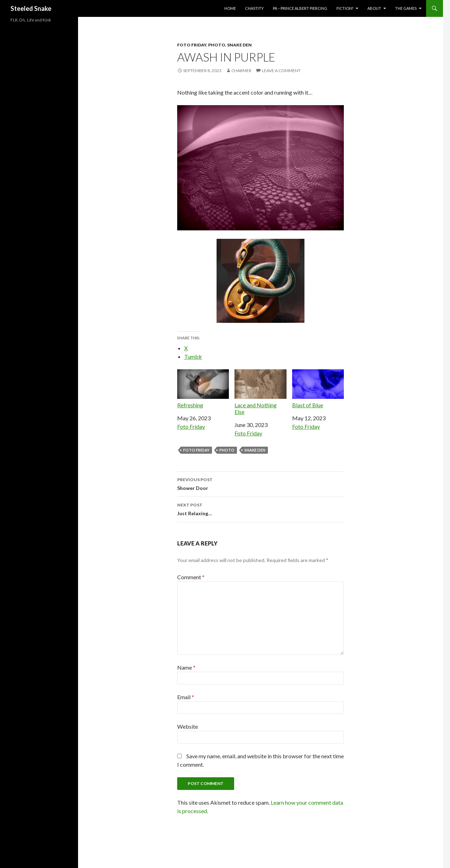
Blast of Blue (318, 389)
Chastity (254, 8)
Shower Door (261, 483)
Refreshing (203, 389)
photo (227, 450)
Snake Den (239, 45)
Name (186, 667)
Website (188, 726)
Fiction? (345, 8)
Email (186, 697)
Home (230, 8)
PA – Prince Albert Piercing (300, 8)
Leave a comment (281, 71)
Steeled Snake (31, 8)
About (374, 8)
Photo (217, 45)
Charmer (241, 71)
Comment (191, 577)
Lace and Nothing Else (260, 392)
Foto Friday (192, 45)
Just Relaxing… (261, 509)
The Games (406, 8)
